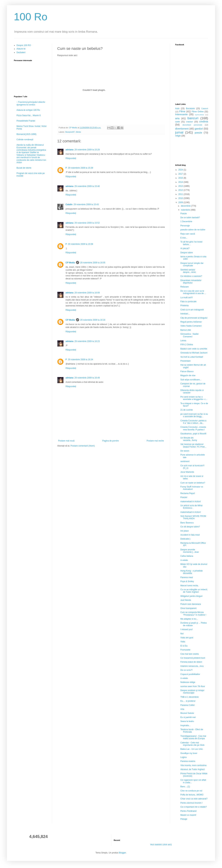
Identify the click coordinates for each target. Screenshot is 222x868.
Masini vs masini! (188, 815)
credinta (204, 122)
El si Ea (184, 646)
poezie (198, 133)
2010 (181, 198)
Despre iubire (187, 253)
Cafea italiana (187, 556)
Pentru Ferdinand (188, 811)
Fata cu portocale (188, 302)
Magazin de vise (188, 375)
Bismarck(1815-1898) (26, 134)
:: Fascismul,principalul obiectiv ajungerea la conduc (31, 103)
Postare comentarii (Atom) (83, 446)
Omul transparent (188, 608)
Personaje (185, 226)
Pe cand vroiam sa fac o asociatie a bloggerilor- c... (194, 398)
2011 (181, 194)
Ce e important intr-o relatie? (194, 807)
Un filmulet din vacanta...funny (189, 439)
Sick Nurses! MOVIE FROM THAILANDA (193, 517)
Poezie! (184, 497)
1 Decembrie (186, 222)
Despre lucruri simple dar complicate (192, 264)
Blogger (122, 853)
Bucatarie (190, 108)
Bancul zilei (186, 330)
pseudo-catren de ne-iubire (193, 230)
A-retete (184, 560)
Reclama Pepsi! (188, 493)
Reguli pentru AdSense (191, 322)
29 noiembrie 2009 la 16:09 (87, 293)
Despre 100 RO (24, 45)
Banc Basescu (187, 523)
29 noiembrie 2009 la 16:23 (87, 341)
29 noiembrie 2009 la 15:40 (87, 186)
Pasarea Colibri (187, 705)
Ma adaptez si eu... (189, 619)
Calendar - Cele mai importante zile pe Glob (192, 744)
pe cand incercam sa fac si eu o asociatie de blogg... (194, 415)
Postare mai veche (155, 441)
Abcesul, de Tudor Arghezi (193, 769)
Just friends (186, 600)
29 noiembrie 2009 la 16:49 (87, 378)
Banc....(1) (185, 787)
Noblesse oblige (188, 682)
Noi (182, 634)
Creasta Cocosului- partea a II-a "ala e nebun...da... (193, 422)
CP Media (70, 263)
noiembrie (186, 210)
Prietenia (184, 306)
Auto (177, 108)
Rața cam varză (188, 234)
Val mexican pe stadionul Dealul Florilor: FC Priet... (193, 445)
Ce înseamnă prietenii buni (193, 658)
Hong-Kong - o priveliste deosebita (192, 572)
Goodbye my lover (189, 753)
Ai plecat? (185, 248)
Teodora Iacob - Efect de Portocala (192, 731)
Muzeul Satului (187, 713)
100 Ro (31, 17)
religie (178, 136)
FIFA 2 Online (187, 345)
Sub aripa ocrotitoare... (191, 380)
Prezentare (185, 361)
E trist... (184, 238)
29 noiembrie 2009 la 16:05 (93, 263)
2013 (181, 186)
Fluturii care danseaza (191, 604)
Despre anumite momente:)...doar (190, 551)
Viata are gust (187, 638)
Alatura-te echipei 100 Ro (28, 110)
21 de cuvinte (187, 410)
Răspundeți (71, 158)
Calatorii (205, 108)
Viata (183, 642)
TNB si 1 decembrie (189, 697)
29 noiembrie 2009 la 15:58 (80, 244)
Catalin (69, 205)
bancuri (193, 118)
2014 (181, 182)
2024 (181, 170)
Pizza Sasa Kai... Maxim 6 (29, 115)
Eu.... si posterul (188, 701)
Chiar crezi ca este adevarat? (194, 799)
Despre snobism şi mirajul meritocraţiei (192, 692)
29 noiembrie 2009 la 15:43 (86, 205)
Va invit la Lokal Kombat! (192, 357)
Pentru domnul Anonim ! (191, 803)
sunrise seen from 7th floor (193, 686)
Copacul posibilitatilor (190, 674)
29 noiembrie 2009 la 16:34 (80, 360)
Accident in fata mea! (190, 535)
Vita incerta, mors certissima (193, 765)
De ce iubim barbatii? (190, 218)
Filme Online (198, 112)
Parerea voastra (188, 761)
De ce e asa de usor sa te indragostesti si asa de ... (193, 292)
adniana (69, 150)
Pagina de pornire (111, 441)
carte (178, 122)
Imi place (185, 531)
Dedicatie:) (185, 539)
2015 (181, 178)
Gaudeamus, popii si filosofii (193, 434)
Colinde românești (25, 140)
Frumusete (185, 650)
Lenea (183, 341)
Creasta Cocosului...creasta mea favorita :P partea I (193, 428)
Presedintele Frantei (26, 121)
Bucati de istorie (24, 168)
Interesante (181, 114)
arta (177, 118)
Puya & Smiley (187, 581)
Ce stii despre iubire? (190, 527)
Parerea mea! (187, 577)
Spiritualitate (200, 115)
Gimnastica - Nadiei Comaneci (189, 335)
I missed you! (187, 629)
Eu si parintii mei (188, 717)
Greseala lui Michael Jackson (194, 353)
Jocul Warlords (187, 472)
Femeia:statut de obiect (191, 662)
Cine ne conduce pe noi (191, 791)
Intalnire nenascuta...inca (192, 666)
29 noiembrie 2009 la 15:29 (87, 150)
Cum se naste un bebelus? (193, 483)
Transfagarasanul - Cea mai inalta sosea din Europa (193, 737)
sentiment (185, 461)
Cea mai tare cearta (189, 654)
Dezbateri (21, 52)
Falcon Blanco (187, 372)
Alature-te (21, 49)
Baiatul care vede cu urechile (194, 349)
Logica (183, 757)
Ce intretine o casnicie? (191, 276)
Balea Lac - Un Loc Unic (192, 749)
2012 (181, 190)
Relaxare (185, 287)
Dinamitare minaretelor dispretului (191, 282)
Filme (182, 111)
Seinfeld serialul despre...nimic (188, 271)
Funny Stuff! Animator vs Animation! (192, 488)
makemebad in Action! (191, 502)
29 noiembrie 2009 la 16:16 (93, 320)
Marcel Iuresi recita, (189, 586)
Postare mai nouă (66, 441)
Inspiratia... (185, 725)
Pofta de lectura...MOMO (192, 795)
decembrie (186, 206)
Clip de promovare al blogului (194, 318)
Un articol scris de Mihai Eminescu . (191, 507)
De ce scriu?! (186, 670)
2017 (181, 174)
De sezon (185, 451)
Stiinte (78, 132)
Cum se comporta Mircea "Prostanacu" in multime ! (193, 614)
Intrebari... (185, 314)
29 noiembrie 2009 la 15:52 (87, 223)
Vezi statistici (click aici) (161, 845)
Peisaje (184, 819)
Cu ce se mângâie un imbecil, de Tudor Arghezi (194, 591)
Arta (182, 709)
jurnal (179, 132)
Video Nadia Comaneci (191, 326)
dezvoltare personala (192, 125)
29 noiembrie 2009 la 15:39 (80, 168)
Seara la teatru (187, 721)
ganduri (199, 129)
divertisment (182, 129)
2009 (181, 202)
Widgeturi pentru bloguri (191, 596)
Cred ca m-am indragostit (192, 310)
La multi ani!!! (187, 298)
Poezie (184, 214)
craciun (189, 122)
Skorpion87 (70, 132)
